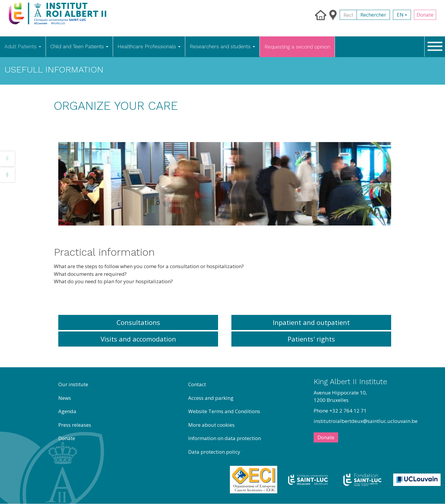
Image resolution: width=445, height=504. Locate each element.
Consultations (138, 322)
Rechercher (373, 15)
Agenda (67, 411)
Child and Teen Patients (79, 46)
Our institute (73, 384)
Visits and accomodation (138, 339)
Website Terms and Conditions (224, 411)
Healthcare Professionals (149, 46)
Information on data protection (225, 438)
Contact (197, 384)
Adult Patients (23, 46)
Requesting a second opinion (297, 47)
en (402, 15)
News (65, 398)
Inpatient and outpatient (311, 322)
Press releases (75, 425)
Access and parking (211, 398)
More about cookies (211, 425)
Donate (425, 15)
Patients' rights (311, 339)
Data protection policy (214, 452)
